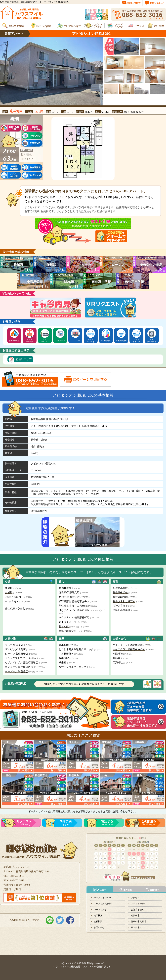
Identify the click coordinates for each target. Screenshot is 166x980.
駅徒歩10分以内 (30, 340)
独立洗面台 (106, 341)
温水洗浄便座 (121, 341)
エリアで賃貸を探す (104, 904)
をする (66, 823)
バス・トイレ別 (136, 340)
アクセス (135, 898)
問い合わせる (149, 823)
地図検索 (98, 915)
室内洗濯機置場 (152, 340)
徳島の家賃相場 (139, 921)
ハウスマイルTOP (102, 898)
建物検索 (135, 915)
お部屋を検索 (137, 910)
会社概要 (98, 921)
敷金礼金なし (14, 341)
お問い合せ (99, 927)
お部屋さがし (24, 823)
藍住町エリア (24, 359)
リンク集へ (136, 927)
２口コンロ (75, 341)
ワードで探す (100, 910)
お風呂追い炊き (91, 340)
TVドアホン (60, 341)
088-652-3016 (107, 823)
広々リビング (45, 340)
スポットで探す (139, 904)
